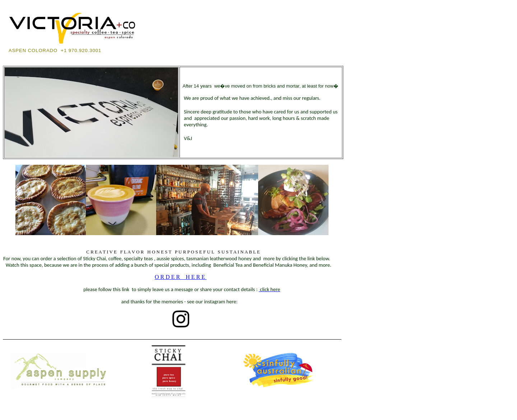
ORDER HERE (181, 277)
